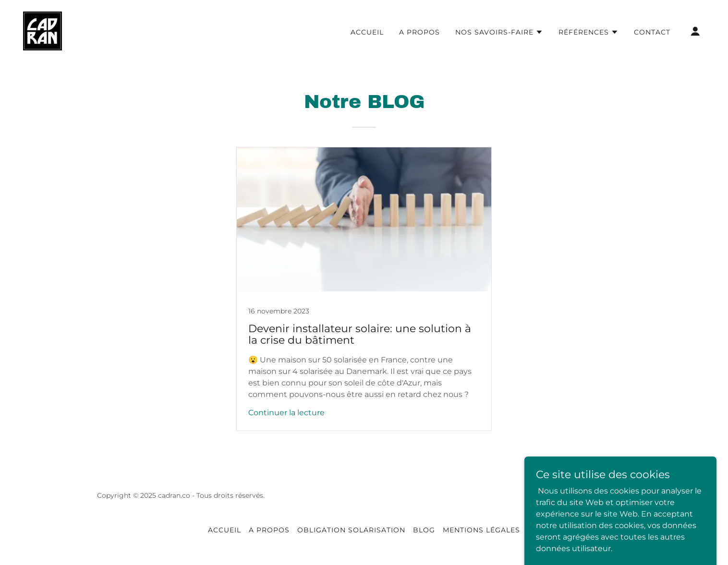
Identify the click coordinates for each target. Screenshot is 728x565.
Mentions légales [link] (481, 530)
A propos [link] (419, 32)
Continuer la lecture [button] (286, 413)
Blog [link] (424, 530)
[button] (499, 32)
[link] (42, 30)
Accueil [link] (367, 32)
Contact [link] (652, 32)
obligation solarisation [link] (351, 530)
